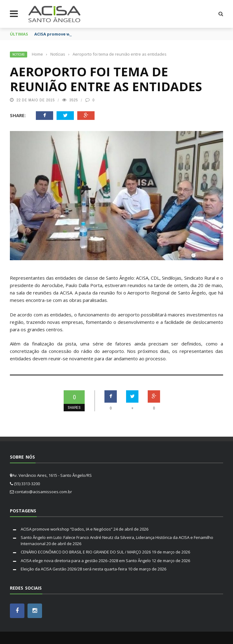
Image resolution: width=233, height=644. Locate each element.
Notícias (19, 55)
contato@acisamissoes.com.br (43, 492)
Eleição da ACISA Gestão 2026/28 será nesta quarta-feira (74, 569)
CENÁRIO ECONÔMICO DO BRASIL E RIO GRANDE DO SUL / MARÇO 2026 (86, 552)
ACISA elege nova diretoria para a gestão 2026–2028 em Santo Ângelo (86, 561)
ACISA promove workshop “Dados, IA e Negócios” (67, 529)
